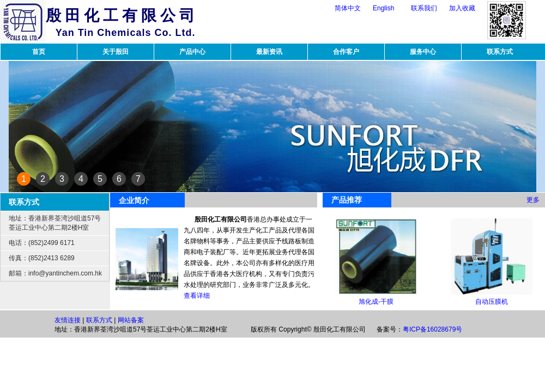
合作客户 (346, 52)
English (383, 8)
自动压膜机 (492, 302)
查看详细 (197, 296)
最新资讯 (269, 52)
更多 (533, 200)
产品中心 (192, 52)
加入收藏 (462, 8)
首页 (39, 52)
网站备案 (131, 320)
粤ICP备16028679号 (432, 329)
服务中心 (423, 52)
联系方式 (500, 52)
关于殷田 (116, 52)
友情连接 (68, 320)
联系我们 (424, 8)
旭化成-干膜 (376, 302)
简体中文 (348, 8)
